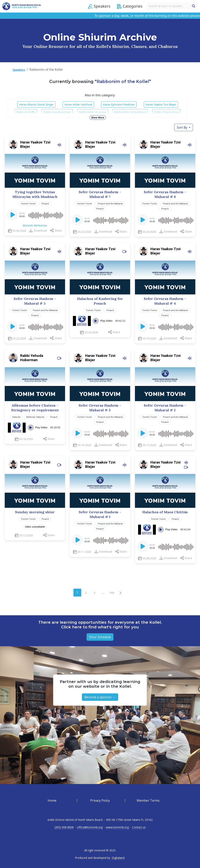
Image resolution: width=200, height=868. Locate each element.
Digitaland (118, 858)
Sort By (182, 127)
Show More (98, 117)
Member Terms (148, 800)
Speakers (19, 69)
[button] (95, 6)
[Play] (13, 216)
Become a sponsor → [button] (100, 697)
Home (52, 800)
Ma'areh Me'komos (35, 225)
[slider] (46, 215)
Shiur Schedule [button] (100, 637)
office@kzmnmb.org (90, 827)
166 (112, 592)
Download (40, 231)
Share (58, 231)
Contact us (139, 827)
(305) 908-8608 (64, 827)
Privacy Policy (100, 800)
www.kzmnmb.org (117, 827)
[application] (35, 215)
